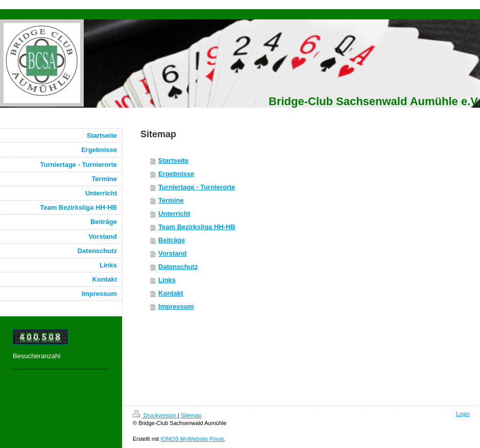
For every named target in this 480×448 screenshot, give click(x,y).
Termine (171, 200)
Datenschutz (178, 267)
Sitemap (191, 415)
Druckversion (155, 415)
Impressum (176, 306)
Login (463, 414)
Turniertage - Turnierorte (197, 187)
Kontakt (171, 293)
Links (167, 280)
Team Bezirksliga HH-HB (197, 227)
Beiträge (172, 240)
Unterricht (174, 214)
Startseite (173, 160)
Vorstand (172, 253)
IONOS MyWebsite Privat (192, 439)
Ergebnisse (176, 174)
